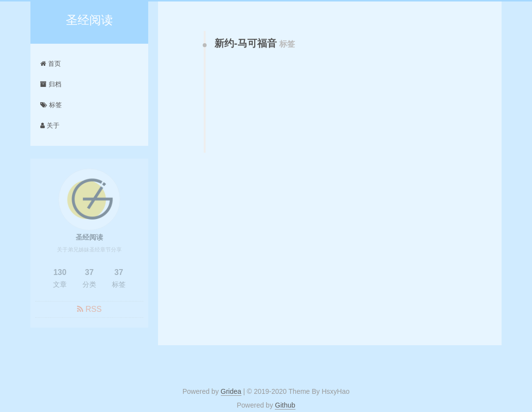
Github (285, 405)
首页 (51, 64)
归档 (51, 84)
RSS (93, 311)
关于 (50, 125)
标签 (51, 105)
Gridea (231, 391)
